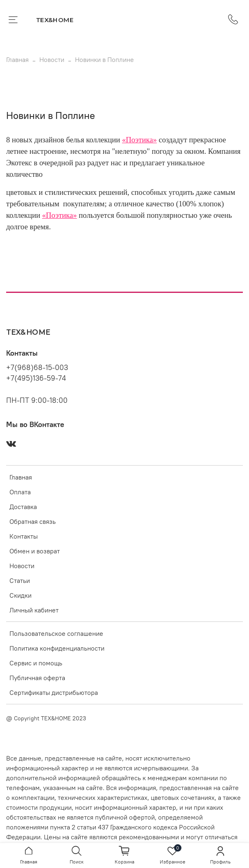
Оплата (20, 492)
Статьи (20, 580)
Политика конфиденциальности (57, 648)
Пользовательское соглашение (56, 633)
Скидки (20, 595)
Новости (52, 59)
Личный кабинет (34, 610)
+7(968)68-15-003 (37, 368)
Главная (17, 59)
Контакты (24, 536)
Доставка (23, 507)
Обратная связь (33, 521)
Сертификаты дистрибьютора (54, 692)
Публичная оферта (37, 678)
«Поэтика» (139, 140)
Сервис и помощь (36, 663)
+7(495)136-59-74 (36, 378)
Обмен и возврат (35, 551)
